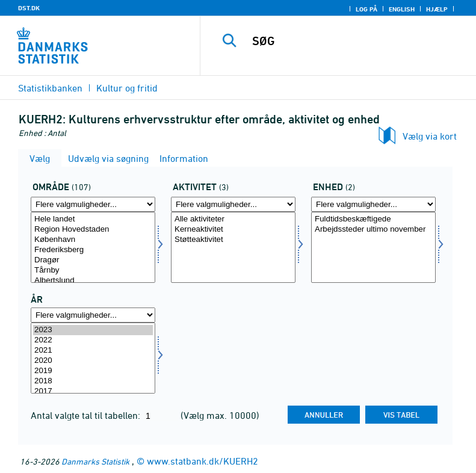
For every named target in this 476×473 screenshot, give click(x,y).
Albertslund (93, 281)
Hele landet (93, 219)
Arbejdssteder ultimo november (373, 230)
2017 (93, 391)
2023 (93, 330)
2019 (93, 371)
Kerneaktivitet (233, 230)
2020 (93, 361)
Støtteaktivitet (233, 240)
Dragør (93, 260)
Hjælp (437, 9)
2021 (93, 351)
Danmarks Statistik (95, 461)
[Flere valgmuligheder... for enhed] (373, 204)
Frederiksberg (93, 250)
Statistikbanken (50, 88)
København (93, 240)
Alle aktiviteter (233, 219)
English (402, 9)
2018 (93, 381)
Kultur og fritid (127, 88)
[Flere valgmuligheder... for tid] (93, 315)
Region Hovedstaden (93, 230)
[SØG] (356, 41)
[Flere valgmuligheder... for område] (93, 204)
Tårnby (93, 271)
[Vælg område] (93, 247)
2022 (93, 340)
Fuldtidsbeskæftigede (373, 219)
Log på (366, 9)
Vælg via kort (430, 136)
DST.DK (29, 8)
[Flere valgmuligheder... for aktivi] (233, 204)
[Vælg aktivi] (233, 247)
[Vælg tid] (93, 358)
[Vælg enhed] (373, 247)
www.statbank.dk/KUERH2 (202, 461)
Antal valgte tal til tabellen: (87, 415)
